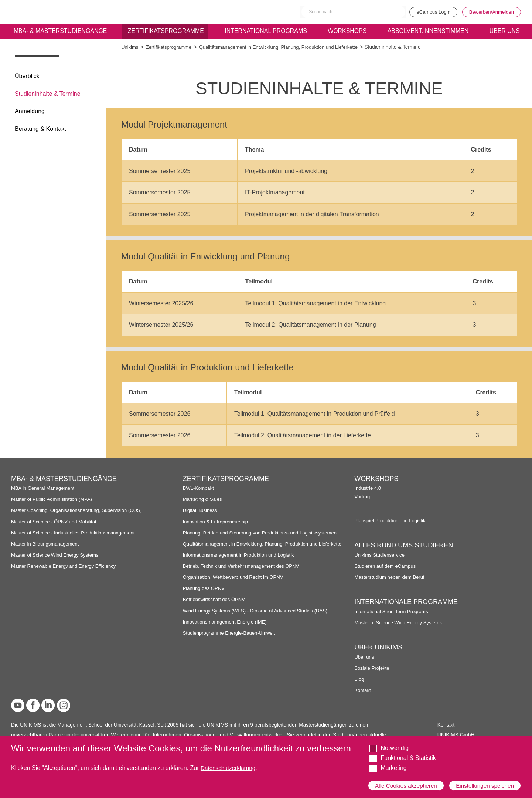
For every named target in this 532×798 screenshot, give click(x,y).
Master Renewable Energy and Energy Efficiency (66, 566)
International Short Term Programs (393, 612)
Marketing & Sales (203, 499)
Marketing (393, 762)
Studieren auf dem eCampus (386, 566)
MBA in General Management (44, 488)
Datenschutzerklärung (229, 762)
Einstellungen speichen (484, 782)
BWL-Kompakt (199, 488)
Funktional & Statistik (408, 752)
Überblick (27, 76)
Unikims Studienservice (381, 555)
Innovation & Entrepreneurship (217, 522)
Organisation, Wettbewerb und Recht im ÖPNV (236, 583)
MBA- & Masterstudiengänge (60, 32)
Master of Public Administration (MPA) (54, 499)
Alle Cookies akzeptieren (407, 782)
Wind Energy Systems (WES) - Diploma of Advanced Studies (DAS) (259, 617)
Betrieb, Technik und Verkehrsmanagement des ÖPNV (244, 572)
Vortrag (362, 497)
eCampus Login (427, 12)
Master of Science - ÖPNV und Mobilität (56, 522)
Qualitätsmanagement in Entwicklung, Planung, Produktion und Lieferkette (285, 47)
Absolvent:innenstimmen (427, 32)
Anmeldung (30, 111)
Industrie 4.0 (368, 488)
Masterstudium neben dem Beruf (391, 577)
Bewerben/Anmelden (490, 12)
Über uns (365, 657)
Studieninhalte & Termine (48, 94)
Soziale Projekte (373, 668)
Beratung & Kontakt (40, 129)
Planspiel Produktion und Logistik (392, 521)
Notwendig (395, 742)
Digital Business (201, 510)
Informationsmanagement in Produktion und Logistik (241, 561)
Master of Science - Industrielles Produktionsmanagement (76, 533)
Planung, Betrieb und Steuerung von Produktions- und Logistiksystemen (264, 533)
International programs (266, 32)
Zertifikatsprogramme (165, 32)
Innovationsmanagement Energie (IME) (227, 628)
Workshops (347, 32)
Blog (359, 679)
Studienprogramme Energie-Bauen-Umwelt (231, 639)
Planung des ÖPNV (205, 595)
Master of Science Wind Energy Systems (57, 555)
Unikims (130, 47)
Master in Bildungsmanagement (47, 544)
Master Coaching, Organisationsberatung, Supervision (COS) (80, 510)
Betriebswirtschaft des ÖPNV (216, 606)
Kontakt (363, 690)
